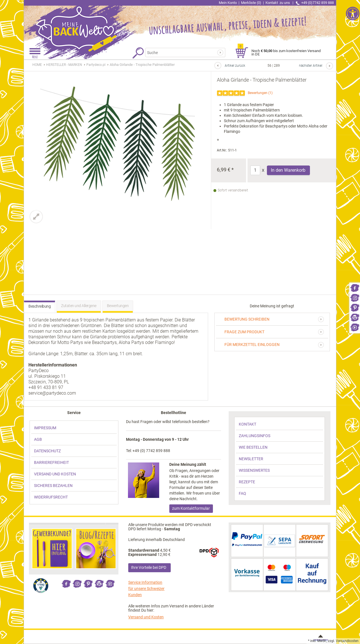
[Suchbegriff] (182, 52)
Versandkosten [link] (347, 641)
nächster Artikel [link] (311, 66)
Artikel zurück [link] (235, 66)
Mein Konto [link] (228, 3)
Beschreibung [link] (40, 306)
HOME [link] (37, 65)
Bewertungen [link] (258, 93)
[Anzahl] (255, 170)
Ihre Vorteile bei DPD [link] (149, 567)
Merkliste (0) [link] (251, 3)
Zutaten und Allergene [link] (79, 306)
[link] (355, 288)
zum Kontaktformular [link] (191, 508)
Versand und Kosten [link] (146, 617)
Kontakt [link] (278, 3)
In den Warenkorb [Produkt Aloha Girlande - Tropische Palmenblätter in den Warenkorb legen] (288, 170)
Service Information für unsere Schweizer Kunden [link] (146, 589)
